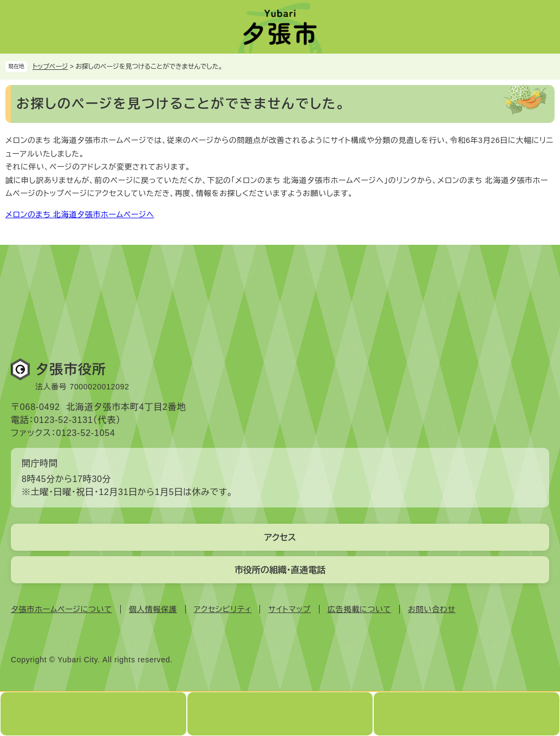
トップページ (50, 67)
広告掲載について (359, 609)
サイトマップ (289, 609)
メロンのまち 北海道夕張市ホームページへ (80, 214)
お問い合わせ (432, 609)
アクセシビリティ (223, 609)
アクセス (280, 538)
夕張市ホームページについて (61, 609)
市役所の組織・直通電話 (280, 570)
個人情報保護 (153, 609)
